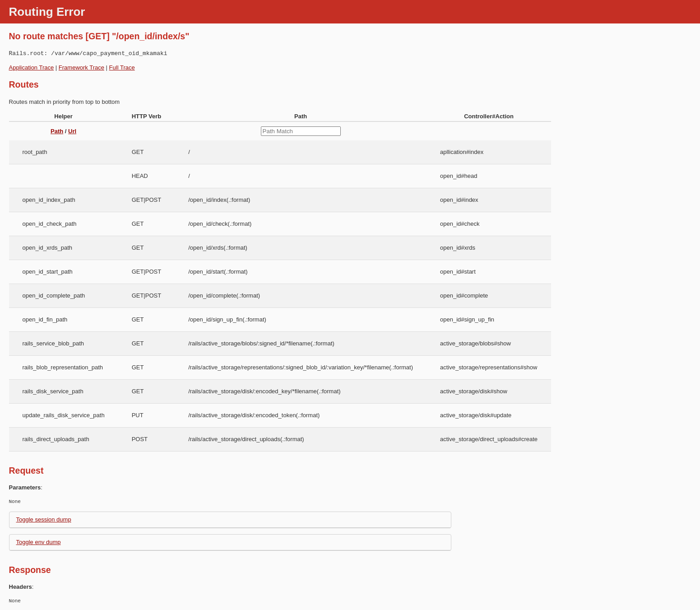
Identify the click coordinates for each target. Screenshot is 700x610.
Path (57, 131)
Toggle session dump (44, 519)
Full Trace (122, 68)
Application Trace (32, 68)
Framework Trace (81, 68)
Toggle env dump (39, 542)
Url (72, 131)
